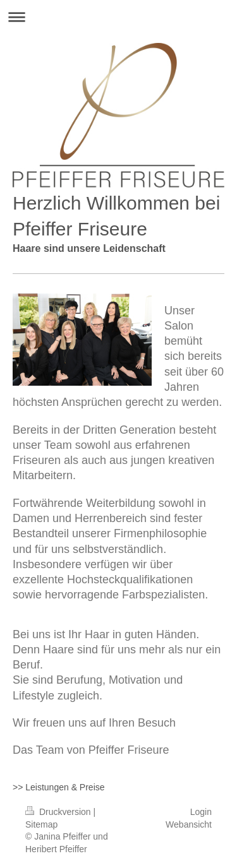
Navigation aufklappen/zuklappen (118, 17)
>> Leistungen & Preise (59, 787)
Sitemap (41, 824)
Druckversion (59, 812)
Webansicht (189, 824)
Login (201, 812)
